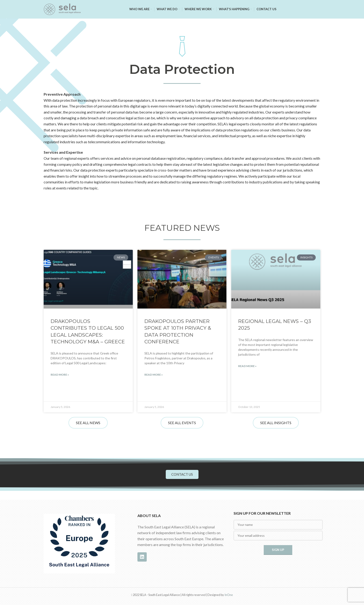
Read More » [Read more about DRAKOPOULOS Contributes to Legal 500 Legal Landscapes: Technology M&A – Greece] (60, 375)
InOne (229, 595)
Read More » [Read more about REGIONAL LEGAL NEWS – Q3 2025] (247, 366)
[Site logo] (62, 9)
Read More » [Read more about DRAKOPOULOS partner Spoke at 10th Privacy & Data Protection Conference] (154, 375)
